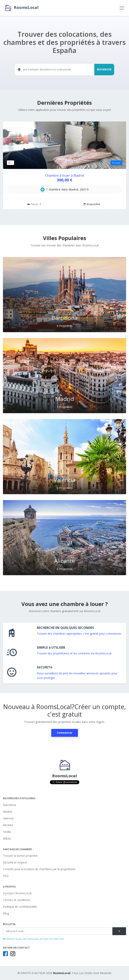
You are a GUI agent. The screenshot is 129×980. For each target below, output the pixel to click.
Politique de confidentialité (20, 907)
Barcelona (9, 805)
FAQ (6, 876)
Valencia (8, 818)
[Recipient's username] (58, 931)
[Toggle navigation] (122, 8)
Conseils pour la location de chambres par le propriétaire (39, 869)
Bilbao (7, 838)
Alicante (8, 825)
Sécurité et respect (15, 862)
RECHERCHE (104, 69)
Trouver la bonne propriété (20, 856)
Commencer (65, 733)
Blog (6, 913)
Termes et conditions (17, 900)
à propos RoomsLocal (17, 893)
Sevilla (7, 832)
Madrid (7, 812)
